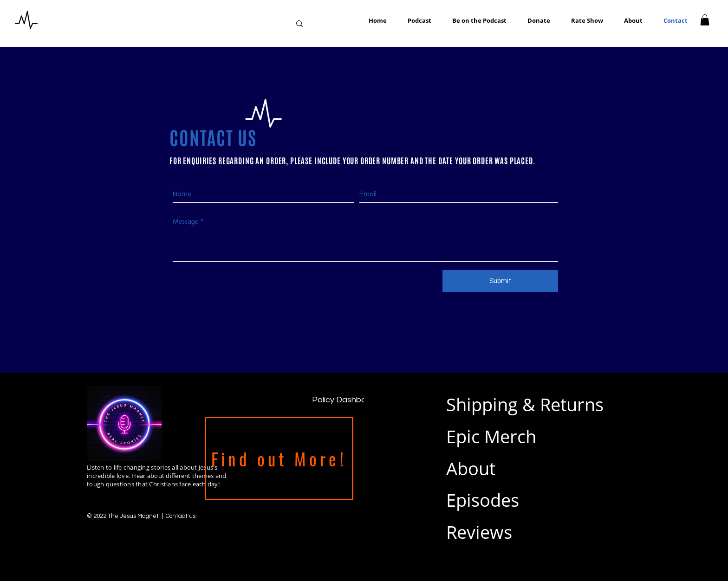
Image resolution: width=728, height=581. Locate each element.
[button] (476, 21)
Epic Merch (491, 436)
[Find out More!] (279, 458)
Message (185, 221)
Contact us (181, 516)
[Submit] (500, 281)
